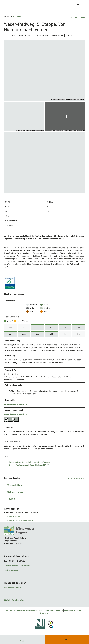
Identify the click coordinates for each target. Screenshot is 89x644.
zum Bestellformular (12, 589)
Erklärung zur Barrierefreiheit (30, 612)
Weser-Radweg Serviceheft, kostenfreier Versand (29, 464)
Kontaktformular (11, 572)
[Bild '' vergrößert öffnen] (10, 284)
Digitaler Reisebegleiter (14, 602)
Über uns (44, 615)
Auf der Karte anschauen (76, 480)
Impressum (11, 612)
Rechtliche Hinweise (73, 612)
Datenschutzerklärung (53, 612)
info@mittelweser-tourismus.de (17, 568)
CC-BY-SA (82, 100)
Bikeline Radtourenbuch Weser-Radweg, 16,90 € (29, 467)
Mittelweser (17, 17)
